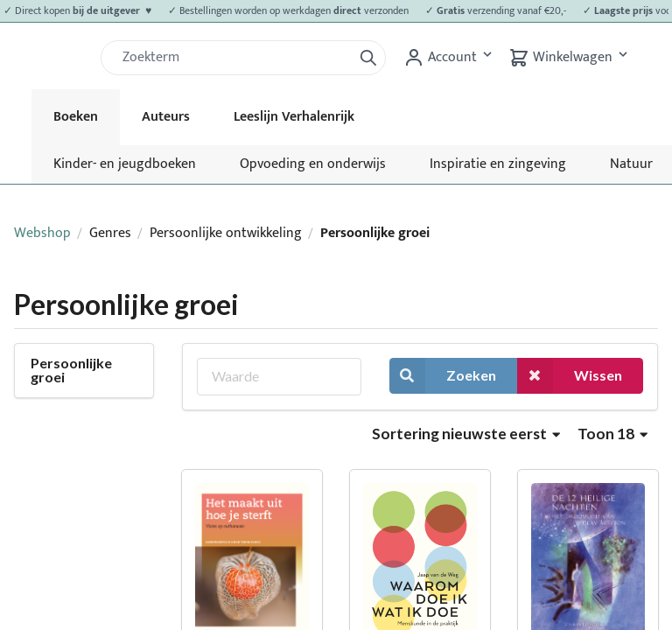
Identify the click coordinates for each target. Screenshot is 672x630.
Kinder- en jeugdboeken (125, 164)
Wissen (570, 376)
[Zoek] (234, 58)
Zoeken (443, 376)
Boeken (76, 117)
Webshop (42, 233)
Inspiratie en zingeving (498, 164)
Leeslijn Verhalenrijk (294, 117)
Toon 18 (612, 434)
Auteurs (166, 117)
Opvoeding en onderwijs (313, 164)
